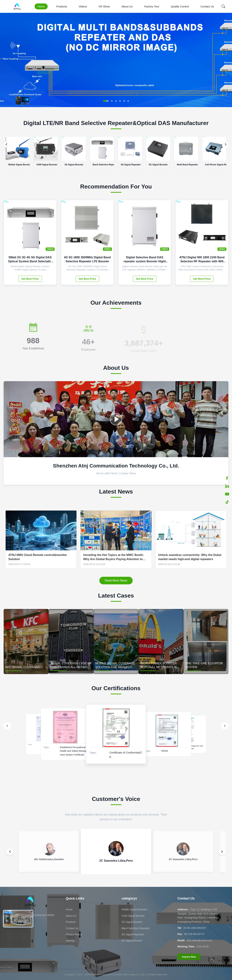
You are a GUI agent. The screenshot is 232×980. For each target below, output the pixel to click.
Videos (83, 6)
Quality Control (180, 6)
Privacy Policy (74, 934)
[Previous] (7, 144)
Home (41, 6)
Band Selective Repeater (136, 928)
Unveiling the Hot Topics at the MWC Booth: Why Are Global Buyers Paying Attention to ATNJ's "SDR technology (113, 557)
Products (62, 6)
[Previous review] (10, 852)
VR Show (104, 6)
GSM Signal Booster (133, 916)
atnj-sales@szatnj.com (199, 940)
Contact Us (207, 6)
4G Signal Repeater (133, 934)
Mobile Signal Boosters (135, 909)
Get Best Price (30, 279)
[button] (106, 101)
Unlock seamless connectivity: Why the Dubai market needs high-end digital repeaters (190, 557)
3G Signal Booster (132, 922)
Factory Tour (152, 6)
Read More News (116, 580)
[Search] (223, 6)
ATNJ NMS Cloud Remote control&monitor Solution (38, 557)
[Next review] (222, 852)
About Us (127, 6)
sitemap (70, 941)
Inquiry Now (189, 957)
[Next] (225, 144)
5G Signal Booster (132, 941)
